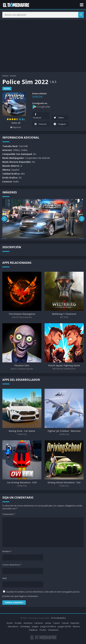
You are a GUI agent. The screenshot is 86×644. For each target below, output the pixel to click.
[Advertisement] (43, 47)
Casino (56, 624)
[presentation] (4, 220)
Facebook (37, 116)
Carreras (39, 624)
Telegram (56, 125)
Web (5, 579)
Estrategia (25, 627)
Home (5, 76)
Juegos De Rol (64, 627)
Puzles (43, 631)
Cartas (48, 624)
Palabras (33, 631)
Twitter (59, 118)
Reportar (16, 127)
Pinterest (40, 127)
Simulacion (53, 631)
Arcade (18, 624)
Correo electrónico (12, 566)
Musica (76, 627)
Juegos (35, 627)
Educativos (13, 627)
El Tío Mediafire (58, 619)
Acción (13, 76)
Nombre (7, 552)
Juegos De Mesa (48, 627)
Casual (65, 624)
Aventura (28, 624)
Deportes (75, 624)
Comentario (9, 515)
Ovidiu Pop (37, 96)
